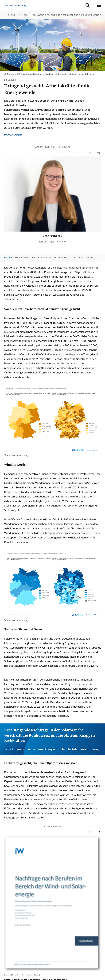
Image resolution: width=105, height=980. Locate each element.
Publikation (22, 257)
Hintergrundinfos (84, 257)
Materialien (40, 257)
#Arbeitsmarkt (13, 135)
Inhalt (8, 257)
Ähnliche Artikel (60, 257)
